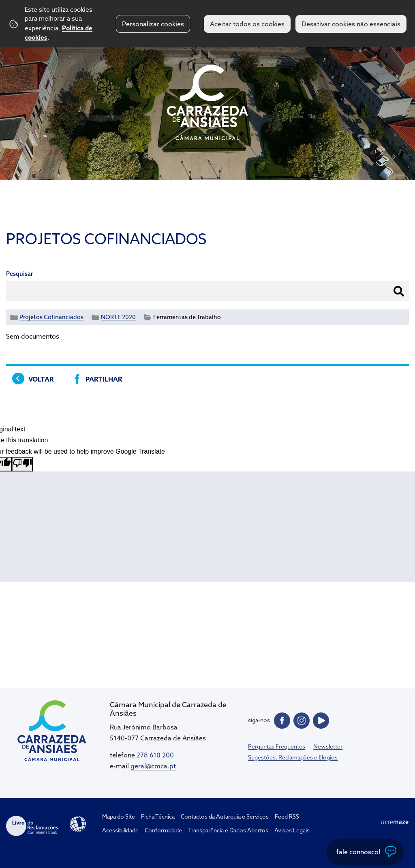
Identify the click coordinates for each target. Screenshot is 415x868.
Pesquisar (20, 274)
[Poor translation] (22, 464)
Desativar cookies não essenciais (351, 24)
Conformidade (163, 830)
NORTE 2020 (118, 317)
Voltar (41, 379)
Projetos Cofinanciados (51, 317)
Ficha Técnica (158, 817)
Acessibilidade (78, 824)
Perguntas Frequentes (277, 746)
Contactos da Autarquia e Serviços (225, 817)
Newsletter (328, 746)
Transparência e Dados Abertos (228, 830)
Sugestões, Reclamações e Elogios (293, 757)
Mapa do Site (119, 817)
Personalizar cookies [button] (153, 24)
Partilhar (104, 379)
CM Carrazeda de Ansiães (207, 102)
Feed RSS (287, 817)
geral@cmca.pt (153, 766)
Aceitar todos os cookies (247, 24)
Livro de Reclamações (32, 826)
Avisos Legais (292, 830)
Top (393, 817)
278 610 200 (155, 755)
